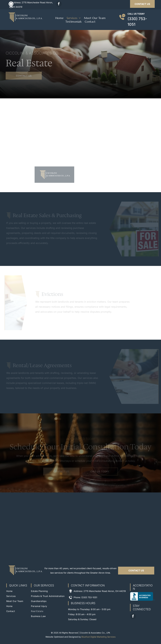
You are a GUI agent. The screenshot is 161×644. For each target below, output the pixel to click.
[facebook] (59, 4)
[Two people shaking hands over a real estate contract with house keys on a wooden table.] (40, 147)
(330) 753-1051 (89, 597)
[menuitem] (59, 18)
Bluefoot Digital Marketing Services (99, 637)
